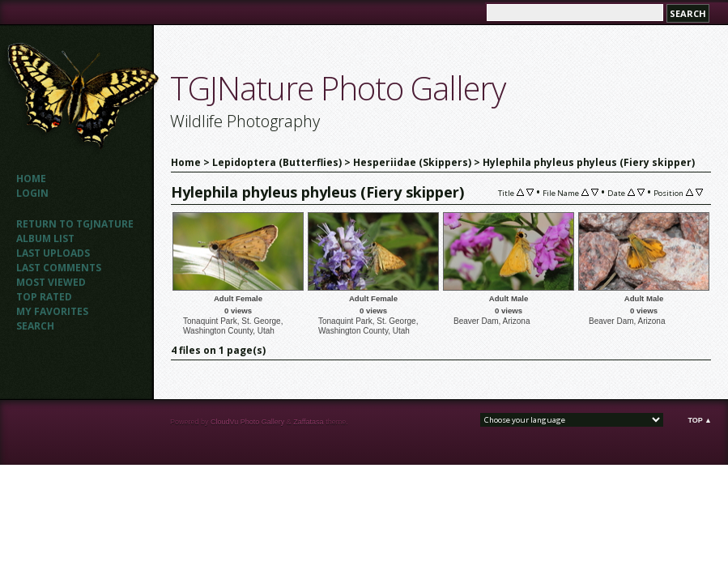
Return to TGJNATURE (75, 224)
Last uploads (53, 253)
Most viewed (51, 282)
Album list (45, 238)
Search (35, 326)
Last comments (59, 268)
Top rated (44, 297)
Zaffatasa (308, 422)
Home (31, 179)
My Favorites (52, 311)
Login (32, 193)
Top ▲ (700, 420)
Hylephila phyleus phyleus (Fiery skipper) (589, 162)
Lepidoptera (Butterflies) (277, 162)
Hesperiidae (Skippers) (412, 162)
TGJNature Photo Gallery (338, 88)
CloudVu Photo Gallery (247, 422)
